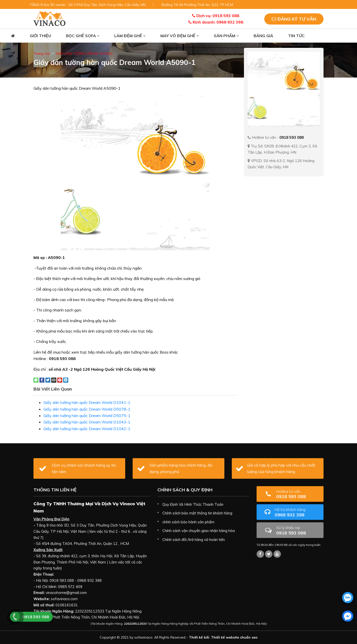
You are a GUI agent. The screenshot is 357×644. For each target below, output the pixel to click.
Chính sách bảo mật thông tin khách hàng (197, 513)
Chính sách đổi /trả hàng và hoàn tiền (194, 540)
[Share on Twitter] (48, 380)
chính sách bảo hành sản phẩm (188, 522)
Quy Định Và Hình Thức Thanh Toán (193, 504)
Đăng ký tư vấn (294, 19)
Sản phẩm (226, 36)
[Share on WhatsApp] (36, 380)
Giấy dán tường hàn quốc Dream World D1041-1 (87, 402)
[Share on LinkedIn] (66, 380)
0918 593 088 (298, 494)
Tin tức (296, 36)
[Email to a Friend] (54, 380)
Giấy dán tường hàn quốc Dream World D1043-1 (87, 422)
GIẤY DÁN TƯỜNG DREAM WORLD (84, 54)
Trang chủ (42, 54)
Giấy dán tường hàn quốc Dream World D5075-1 (87, 416)
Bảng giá (263, 36)
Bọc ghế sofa (83, 36)
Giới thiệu (40, 36)
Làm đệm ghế (130, 36)
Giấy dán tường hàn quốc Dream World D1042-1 (87, 429)
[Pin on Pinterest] (60, 380)
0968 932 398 (297, 512)
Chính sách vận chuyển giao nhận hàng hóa (199, 531)
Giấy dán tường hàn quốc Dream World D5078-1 (87, 409)
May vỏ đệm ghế (180, 36)
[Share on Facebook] (42, 380)
